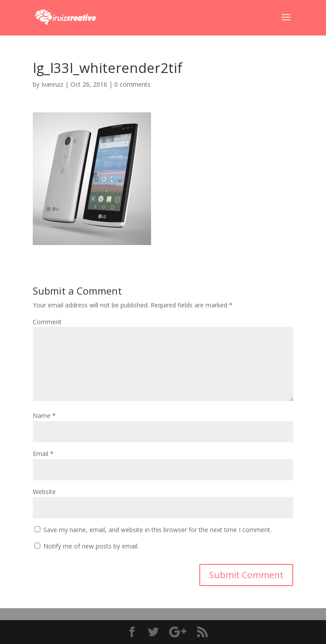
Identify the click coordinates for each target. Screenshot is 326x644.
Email (43, 454)
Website (44, 492)
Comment (47, 322)
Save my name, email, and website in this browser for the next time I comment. (157, 530)
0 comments (132, 84)
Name (44, 416)
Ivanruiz (52, 84)
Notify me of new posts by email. (91, 546)
